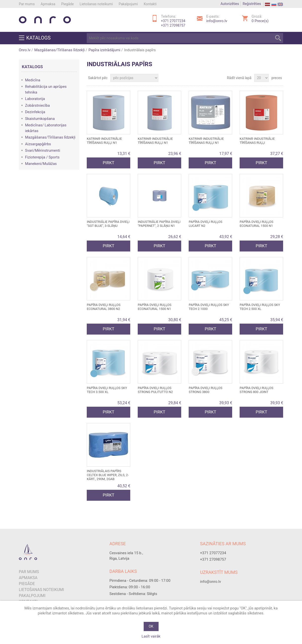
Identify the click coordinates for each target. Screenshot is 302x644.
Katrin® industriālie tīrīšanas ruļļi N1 (104, 141)
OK (151, 626)
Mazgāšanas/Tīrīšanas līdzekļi (60, 50)
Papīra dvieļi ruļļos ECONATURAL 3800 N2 (104, 307)
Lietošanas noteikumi (96, 4)
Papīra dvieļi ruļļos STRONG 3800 (205, 390)
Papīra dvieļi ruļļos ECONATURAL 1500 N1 (256, 224)
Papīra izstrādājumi (104, 50)
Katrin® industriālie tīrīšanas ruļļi (257, 141)
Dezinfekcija (35, 112)
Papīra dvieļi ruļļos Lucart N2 (205, 224)
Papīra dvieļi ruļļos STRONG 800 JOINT (256, 390)
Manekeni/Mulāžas (41, 164)
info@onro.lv (217, 21)
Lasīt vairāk (151, 636)
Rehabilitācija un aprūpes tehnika (46, 89)
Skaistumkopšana (40, 119)
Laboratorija (35, 99)
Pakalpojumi (128, 4)
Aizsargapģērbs (38, 144)
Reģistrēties (252, 4)
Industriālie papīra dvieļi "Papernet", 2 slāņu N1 (159, 224)
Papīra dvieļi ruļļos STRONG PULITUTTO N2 (155, 390)
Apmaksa (48, 4)
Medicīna (33, 80)
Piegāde (67, 4)
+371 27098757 (173, 25)
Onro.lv (25, 50)
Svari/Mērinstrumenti (43, 150)
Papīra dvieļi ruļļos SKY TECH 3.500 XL (107, 390)
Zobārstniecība (38, 105)
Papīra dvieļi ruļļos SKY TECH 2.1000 (209, 307)
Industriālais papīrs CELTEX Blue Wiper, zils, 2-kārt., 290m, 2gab (108, 475)
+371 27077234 (173, 21)
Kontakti (150, 4)
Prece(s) (260, 21)
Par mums (27, 4)
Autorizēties (230, 4)
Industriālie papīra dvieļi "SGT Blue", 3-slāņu (108, 224)
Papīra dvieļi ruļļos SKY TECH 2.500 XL (260, 307)
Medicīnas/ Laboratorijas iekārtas (46, 128)
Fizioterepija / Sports (42, 157)
